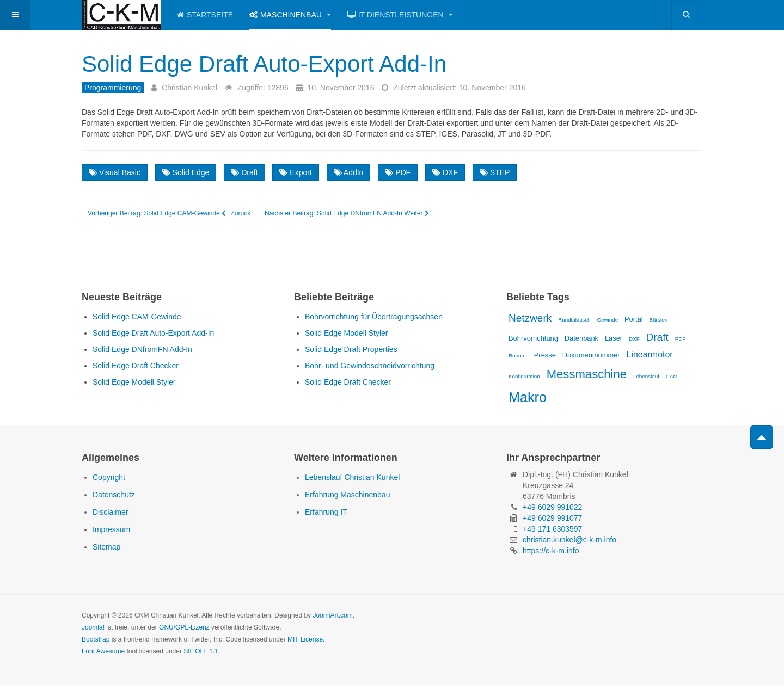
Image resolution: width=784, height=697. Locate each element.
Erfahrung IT (326, 512)
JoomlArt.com (332, 615)
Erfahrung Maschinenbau (347, 495)
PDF (398, 172)
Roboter (518, 356)
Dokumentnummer (591, 355)
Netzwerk (530, 318)
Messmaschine (587, 374)
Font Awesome (103, 651)
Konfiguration (524, 376)
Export (295, 172)
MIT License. (306, 639)
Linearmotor (650, 354)
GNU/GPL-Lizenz (184, 627)
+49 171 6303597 (552, 529)
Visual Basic (115, 172)
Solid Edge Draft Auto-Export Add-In (264, 64)
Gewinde (607, 320)
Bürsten (659, 320)
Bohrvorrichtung (533, 338)
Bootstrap (96, 639)
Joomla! (93, 627)
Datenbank (581, 338)
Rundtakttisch (574, 320)
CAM (672, 376)
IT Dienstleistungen (400, 15)
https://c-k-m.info (551, 551)
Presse (545, 355)
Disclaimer (110, 512)
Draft (244, 172)
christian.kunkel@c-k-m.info (569, 540)
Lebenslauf (646, 376)
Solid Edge (186, 172)
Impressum (111, 529)
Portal (634, 319)
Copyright (109, 477)
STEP (495, 172)
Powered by (653, 625)
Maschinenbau (290, 15)
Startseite (205, 15)
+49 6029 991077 (552, 518)
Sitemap (106, 547)
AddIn (349, 172)
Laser (614, 338)
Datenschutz (114, 495)
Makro (528, 397)
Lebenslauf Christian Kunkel (352, 477)
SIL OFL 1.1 (201, 651)
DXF (445, 172)
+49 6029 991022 (552, 507)
